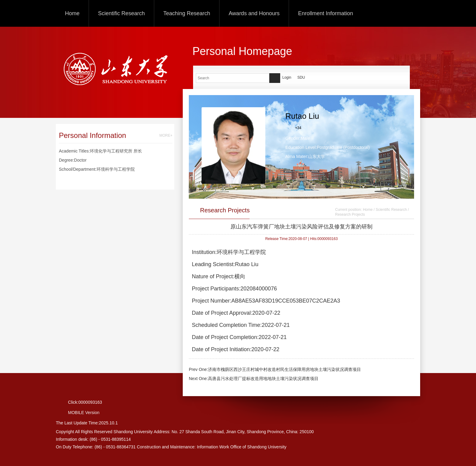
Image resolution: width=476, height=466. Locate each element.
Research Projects (350, 214)
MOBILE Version (84, 413)
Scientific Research (121, 13)
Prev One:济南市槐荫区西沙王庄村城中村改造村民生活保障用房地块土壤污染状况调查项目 (275, 369)
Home (72, 13)
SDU (301, 77)
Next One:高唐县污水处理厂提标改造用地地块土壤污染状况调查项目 (254, 379)
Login (287, 77)
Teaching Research (187, 13)
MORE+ (166, 135)
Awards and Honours (254, 13)
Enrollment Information (326, 13)
